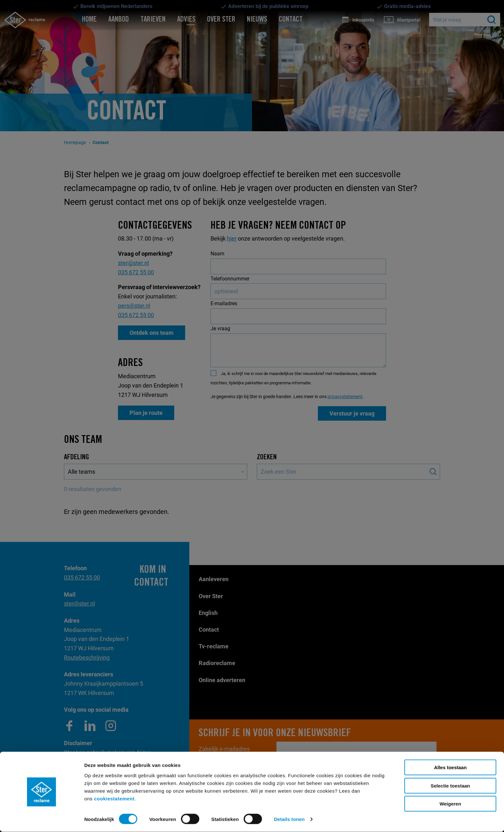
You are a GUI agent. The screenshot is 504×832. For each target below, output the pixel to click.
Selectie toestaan (450, 786)
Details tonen (289, 819)
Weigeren (450, 804)
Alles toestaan (450, 768)
